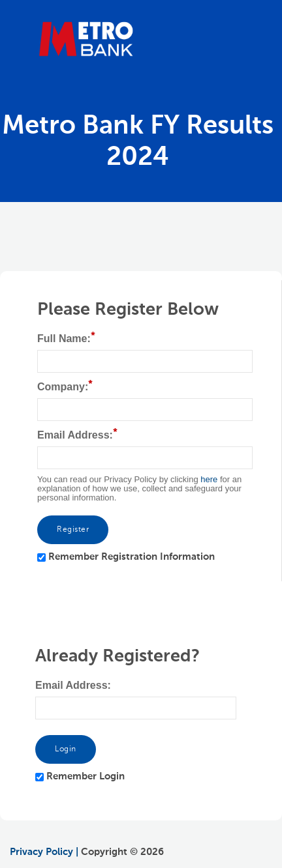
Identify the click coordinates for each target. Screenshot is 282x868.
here (209, 479)
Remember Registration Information (132, 557)
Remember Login (86, 776)
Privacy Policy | (44, 852)
